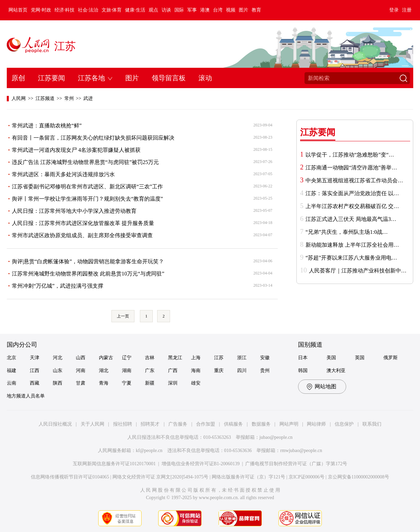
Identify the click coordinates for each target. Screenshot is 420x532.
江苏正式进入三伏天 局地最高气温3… (351, 219)
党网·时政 (41, 10)
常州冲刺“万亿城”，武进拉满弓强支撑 (58, 286)
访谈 (166, 10)
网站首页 (18, 10)
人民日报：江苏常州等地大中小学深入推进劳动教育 (74, 211)
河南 (81, 371)
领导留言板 (169, 78)
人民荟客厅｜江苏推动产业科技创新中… (358, 271)
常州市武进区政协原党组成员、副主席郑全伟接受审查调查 (82, 235)
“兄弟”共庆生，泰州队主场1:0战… (347, 232)
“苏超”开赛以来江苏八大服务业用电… (351, 258)
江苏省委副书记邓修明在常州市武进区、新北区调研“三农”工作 (87, 187)
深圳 (173, 383)
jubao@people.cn (276, 437)
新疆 (150, 383)
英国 (360, 358)
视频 (231, 10)
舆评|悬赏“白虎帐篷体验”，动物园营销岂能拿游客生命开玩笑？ (88, 261)
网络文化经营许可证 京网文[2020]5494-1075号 (161, 477)
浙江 (242, 358)
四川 (242, 371)
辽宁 (127, 358)
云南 (12, 383)
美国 (331, 358)
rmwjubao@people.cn (301, 451)
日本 (303, 358)
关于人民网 (92, 424)
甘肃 (81, 383)
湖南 (127, 371)
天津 (35, 358)
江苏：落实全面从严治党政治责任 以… (352, 193)
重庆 (219, 371)
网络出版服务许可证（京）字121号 (248, 477)
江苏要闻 (51, 78)
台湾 (218, 10)
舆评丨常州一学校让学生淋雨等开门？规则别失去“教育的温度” (87, 199)
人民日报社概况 (55, 424)
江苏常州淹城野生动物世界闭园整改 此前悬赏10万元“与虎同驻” (88, 274)
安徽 (265, 358)
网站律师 (316, 424)
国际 (179, 10)
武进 (88, 98)
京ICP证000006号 (307, 477)
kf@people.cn (149, 451)
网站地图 (325, 386)
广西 (173, 371)
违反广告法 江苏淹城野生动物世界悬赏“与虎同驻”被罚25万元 (85, 162)
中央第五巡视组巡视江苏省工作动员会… (354, 180)
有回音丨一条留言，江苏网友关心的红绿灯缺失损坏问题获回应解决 (93, 138)
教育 (256, 10)
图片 (244, 10)
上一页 (123, 316)
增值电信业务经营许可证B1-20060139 (201, 464)
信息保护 (344, 424)
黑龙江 (175, 358)
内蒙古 (106, 358)
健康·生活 (135, 10)
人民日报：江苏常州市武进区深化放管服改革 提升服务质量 (83, 223)
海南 (196, 371)
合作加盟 (206, 424)
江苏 (65, 46)
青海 (104, 383)
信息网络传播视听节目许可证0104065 (70, 477)
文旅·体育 (112, 10)
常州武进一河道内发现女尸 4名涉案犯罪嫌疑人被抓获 (76, 150)
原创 (18, 78)
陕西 (58, 383)
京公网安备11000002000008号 (359, 477)
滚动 (205, 78)
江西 (35, 371)
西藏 (35, 383)
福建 (12, 371)
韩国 (303, 371)
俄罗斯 (391, 358)
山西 (81, 358)
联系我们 (372, 424)
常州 (69, 98)
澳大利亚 (336, 371)
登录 (394, 10)
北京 (12, 358)
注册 (407, 10)
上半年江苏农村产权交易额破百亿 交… (352, 206)
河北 (58, 358)
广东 (150, 371)
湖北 (104, 371)
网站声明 (289, 424)
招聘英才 (150, 424)
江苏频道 (45, 98)
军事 (192, 10)
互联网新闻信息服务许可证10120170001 (114, 464)
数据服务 (261, 424)
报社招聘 (123, 424)
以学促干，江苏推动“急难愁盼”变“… (350, 155)
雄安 (196, 383)
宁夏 (127, 383)
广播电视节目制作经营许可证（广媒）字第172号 (296, 464)
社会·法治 (88, 10)
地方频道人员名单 (26, 396)
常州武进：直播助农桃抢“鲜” (47, 126)
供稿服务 (233, 424)
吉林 (150, 358)
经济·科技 (65, 10)
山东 (58, 371)
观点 (153, 10)
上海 (196, 358)
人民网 (19, 98)
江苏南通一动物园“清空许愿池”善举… (351, 168)
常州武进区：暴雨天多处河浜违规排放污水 (63, 174)
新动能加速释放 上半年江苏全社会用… (352, 245)
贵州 (265, 371)
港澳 (205, 10)
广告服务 (178, 424)
